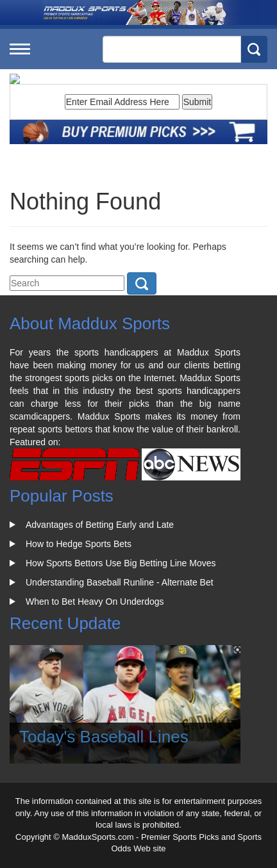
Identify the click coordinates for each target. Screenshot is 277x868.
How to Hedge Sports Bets (79, 544)
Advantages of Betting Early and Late (100, 525)
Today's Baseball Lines (104, 737)
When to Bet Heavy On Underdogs (95, 602)
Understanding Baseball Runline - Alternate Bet (120, 582)
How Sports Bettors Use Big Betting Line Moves (121, 563)
